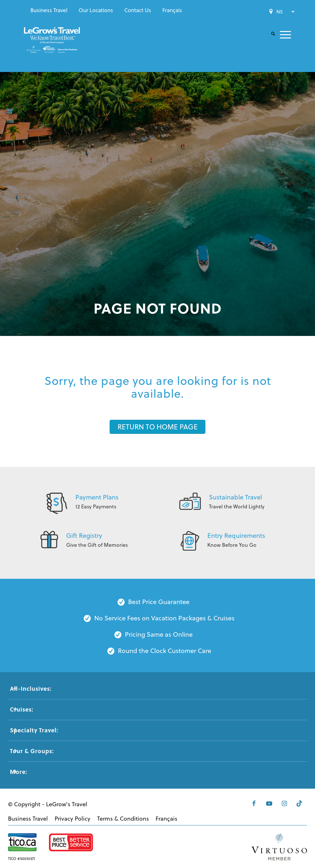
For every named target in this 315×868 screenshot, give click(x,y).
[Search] (270, 34)
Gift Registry (84, 535)
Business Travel (49, 10)
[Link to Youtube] (267, 803)
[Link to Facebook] (251, 803)
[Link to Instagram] (283, 803)
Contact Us (138, 10)
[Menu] (283, 34)
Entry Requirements (236, 535)
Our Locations (96, 10)
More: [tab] (19, 772)
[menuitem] (49, 10)
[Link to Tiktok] (299, 803)
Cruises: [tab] (22, 709)
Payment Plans (97, 497)
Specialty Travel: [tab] (34, 730)
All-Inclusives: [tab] (31, 689)
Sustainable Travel (235, 497)
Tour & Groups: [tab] (32, 751)
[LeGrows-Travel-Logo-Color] (52, 46)
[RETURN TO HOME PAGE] (158, 427)
